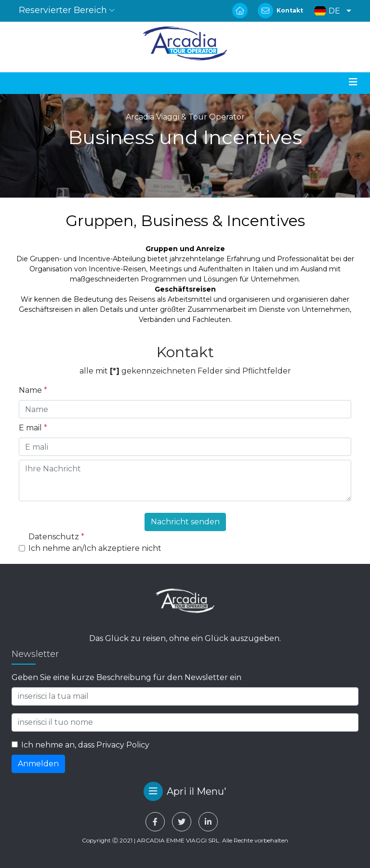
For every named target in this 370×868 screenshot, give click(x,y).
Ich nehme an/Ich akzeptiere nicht (95, 548)
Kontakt (290, 10)
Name (33, 390)
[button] (330, 11)
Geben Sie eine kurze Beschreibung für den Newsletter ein (126, 677)
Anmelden (38, 764)
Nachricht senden (185, 522)
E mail (33, 428)
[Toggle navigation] (353, 82)
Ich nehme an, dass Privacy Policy (85, 745)
